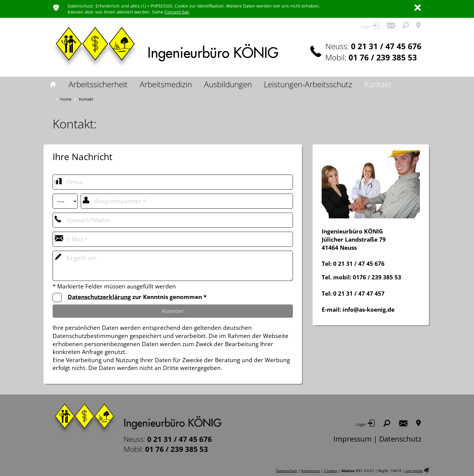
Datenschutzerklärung (99, 297)
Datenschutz (400, 439)
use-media (414, 471)
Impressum (352, 439)
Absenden (173, 311)
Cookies (331, 471)
